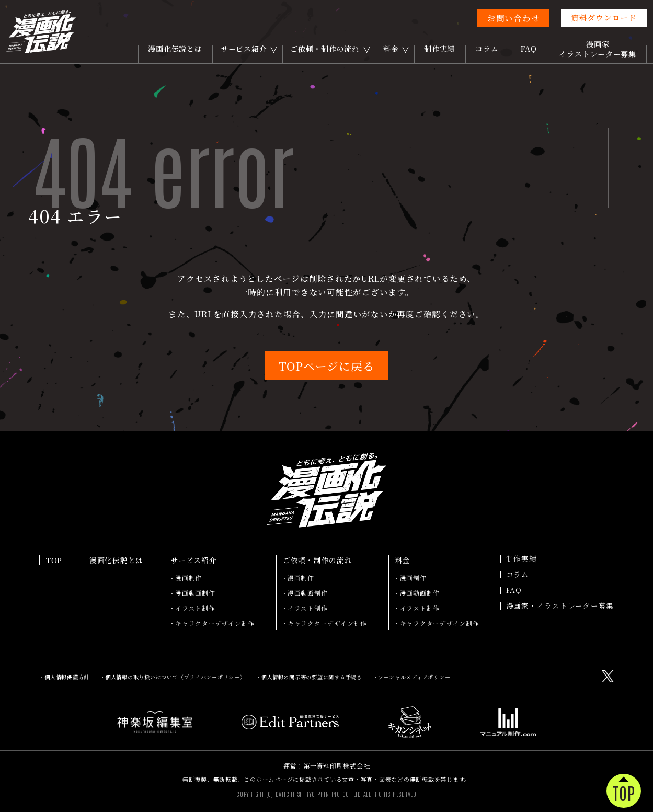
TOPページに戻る (327, 366)
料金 (391, 49)
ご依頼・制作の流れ (325, 49)
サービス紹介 (244, 49)
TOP (54, 560)
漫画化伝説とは (175, 49)
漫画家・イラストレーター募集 (560, 606)
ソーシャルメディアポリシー (414, 677)
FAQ (529, 49)
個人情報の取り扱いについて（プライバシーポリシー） (175, 677)
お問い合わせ (514, 18)
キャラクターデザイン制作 (215, 623)
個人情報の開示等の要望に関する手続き (312, 677)
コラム (487, 49)
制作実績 (439, 49)
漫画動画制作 (195, 593)
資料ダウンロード (604, 18)
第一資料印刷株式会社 (337, 766)
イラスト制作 (195, 608)
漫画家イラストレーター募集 (598, 49)
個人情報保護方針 (67, 677)
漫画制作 (188, 578)
